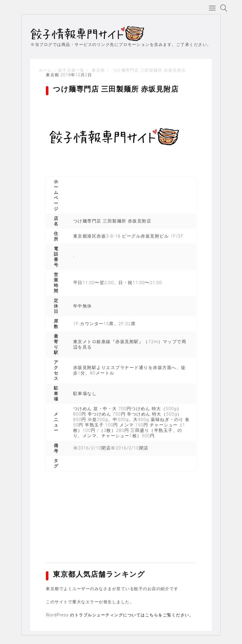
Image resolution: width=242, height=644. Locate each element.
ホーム (45, 70)
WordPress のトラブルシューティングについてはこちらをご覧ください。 (120, 615)
